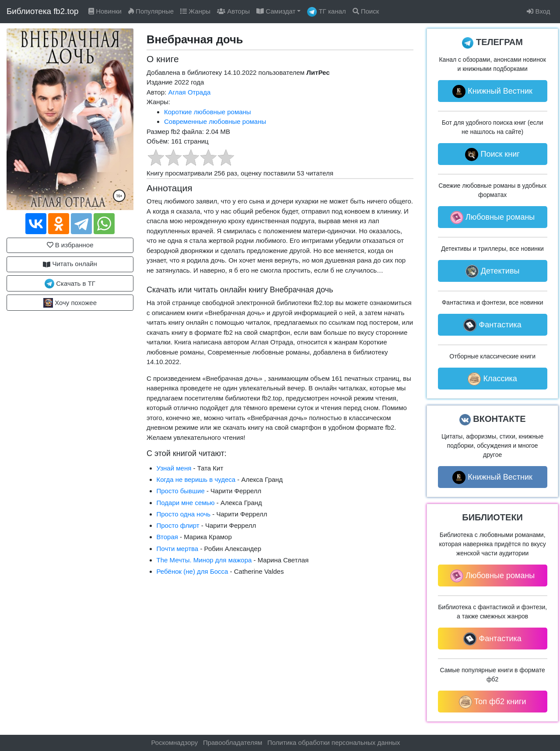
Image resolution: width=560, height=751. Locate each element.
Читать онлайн (70, 264)
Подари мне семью (186, 503)
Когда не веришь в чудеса (196, 479)
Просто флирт (178, 525)
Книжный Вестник (492, 91)
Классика (492, 379)
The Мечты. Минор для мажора (204, 560)
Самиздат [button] (276, 11)
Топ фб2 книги (493, 702)
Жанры (195, 11)
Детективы (493, 271)
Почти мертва (178, 549)
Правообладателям (233, 742)
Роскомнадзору (175, 742)
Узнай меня (174, 468)
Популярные (151, 11)
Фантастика (492, 325)
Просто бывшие (181, 491)
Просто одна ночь (184, 514)
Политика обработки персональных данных (334, 742)
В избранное (70, 245)
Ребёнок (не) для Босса (192, 571)
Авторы (233, 11)
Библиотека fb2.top (43, 11)
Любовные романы (492, 218)
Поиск (366, 11)
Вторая (167, 537)
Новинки (105, 11)
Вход (538, 11)
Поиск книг (492, 154)
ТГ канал (326, 12)
